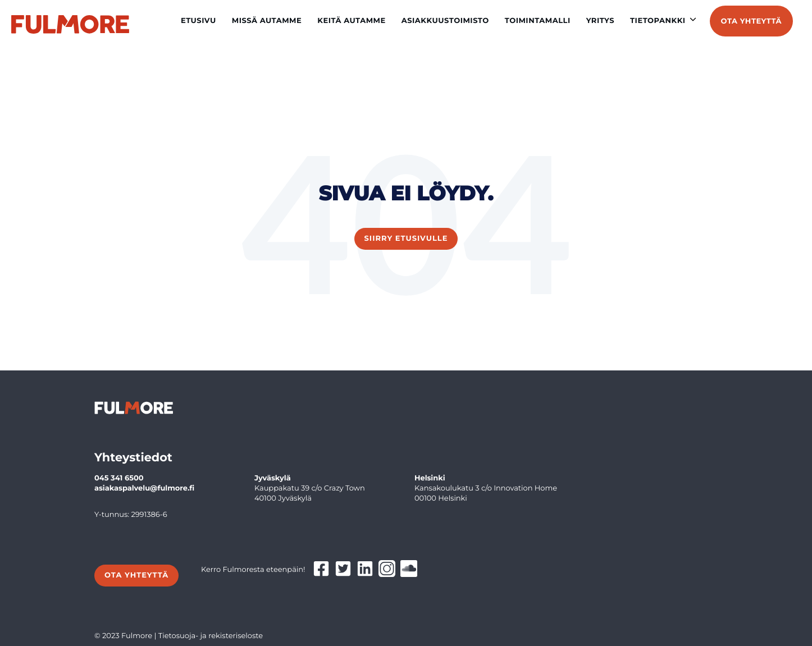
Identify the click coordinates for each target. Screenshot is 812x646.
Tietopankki (658, 21)
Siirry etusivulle (406, 239)
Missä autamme (267, 21)
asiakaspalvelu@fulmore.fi (144, 488)
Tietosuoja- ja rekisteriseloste (211, 636)
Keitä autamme (352, 21)
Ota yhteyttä (751, 21)
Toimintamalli (538, 21)
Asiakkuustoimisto (445, 21)
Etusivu (199, 21)
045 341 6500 (119, 478)
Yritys (600, 21)
